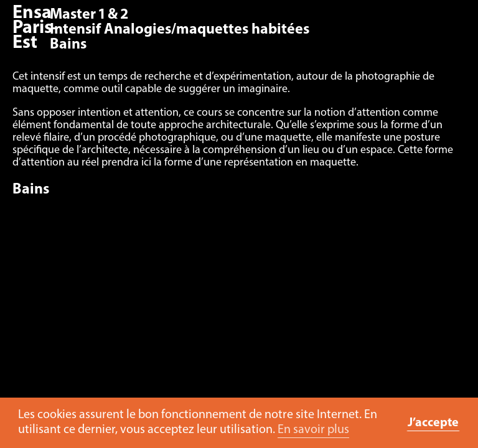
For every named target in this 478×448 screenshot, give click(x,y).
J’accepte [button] (433, 423)
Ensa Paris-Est (35, 28)
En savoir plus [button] (313, 430)
